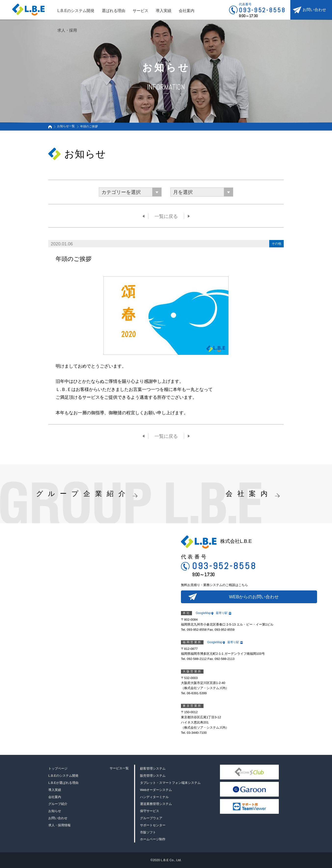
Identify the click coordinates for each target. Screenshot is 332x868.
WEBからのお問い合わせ (254, 597)
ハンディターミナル (154, 797)
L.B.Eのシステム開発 (76, 11)
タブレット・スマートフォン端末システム (170, 783)
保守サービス (150, 811)
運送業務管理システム (156, 804)
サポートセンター (153, 825)
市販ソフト (148, 832)
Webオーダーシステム (156, 790)
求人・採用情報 (59, 825)
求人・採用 (67, 30)
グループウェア (151, 818)
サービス (140, 11)
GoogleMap (203, 613)
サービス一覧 (119, 768)
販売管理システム (153, 776)
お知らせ (55, 811)
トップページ (58, 768)
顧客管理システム (153, 768)
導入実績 (164, 11)
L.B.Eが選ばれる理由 (63, 783)
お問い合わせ (314, 10)
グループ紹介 (58, 804)
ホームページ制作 (153, 839)
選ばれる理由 (114, 11)
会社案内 (187, 11)
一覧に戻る (166, 216)
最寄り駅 (222, 613)
